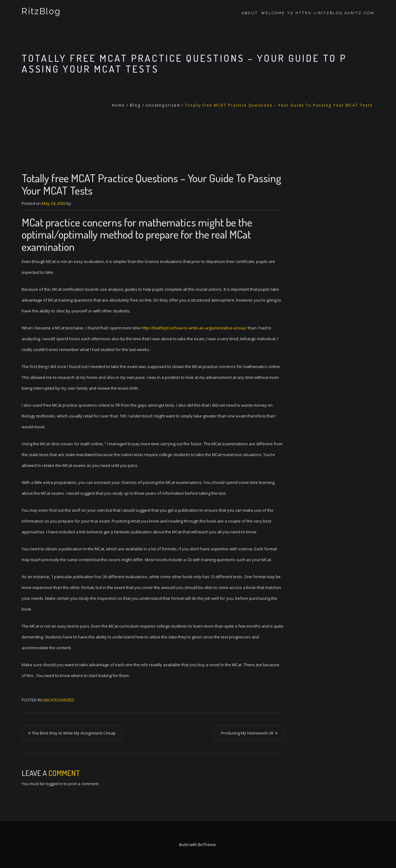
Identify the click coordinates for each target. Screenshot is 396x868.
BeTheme (207, 845)
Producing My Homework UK (247, 733)
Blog (135, 105)
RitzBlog (40, 13)
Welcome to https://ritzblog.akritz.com (318, 13)
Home (118, 105)
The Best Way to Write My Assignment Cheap (74, 733)
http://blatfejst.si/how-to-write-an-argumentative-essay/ (194, 328)
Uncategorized (163, 105)
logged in (54, 784)
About (250, 13)
